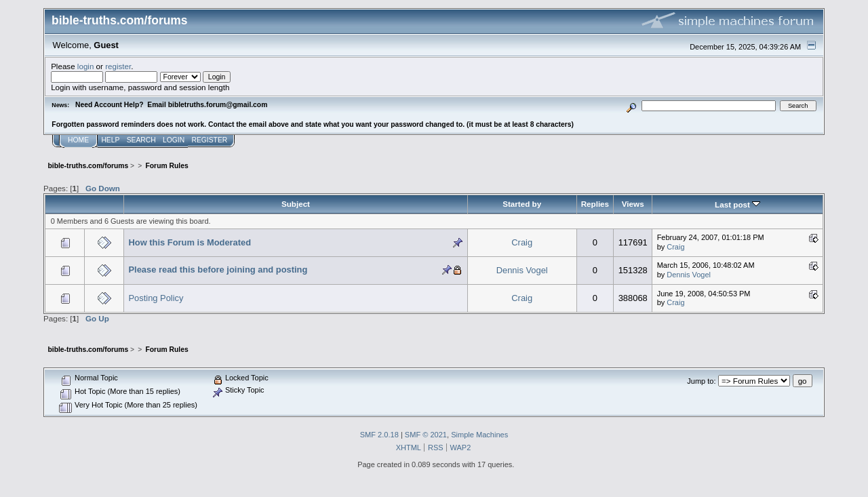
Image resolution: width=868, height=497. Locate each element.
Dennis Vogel (522, 270)
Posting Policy (156, 298)
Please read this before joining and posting (218, 270)
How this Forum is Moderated (190, 242)
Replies (595, 204)
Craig (522, 242)
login (86, 66)
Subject (296, 204)
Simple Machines (479, 435)
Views (633, 204)
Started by (522, 204)
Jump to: (701, 381)
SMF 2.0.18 (379, 435)
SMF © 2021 (426, 435)
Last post (737, 204)
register (118, 66)
